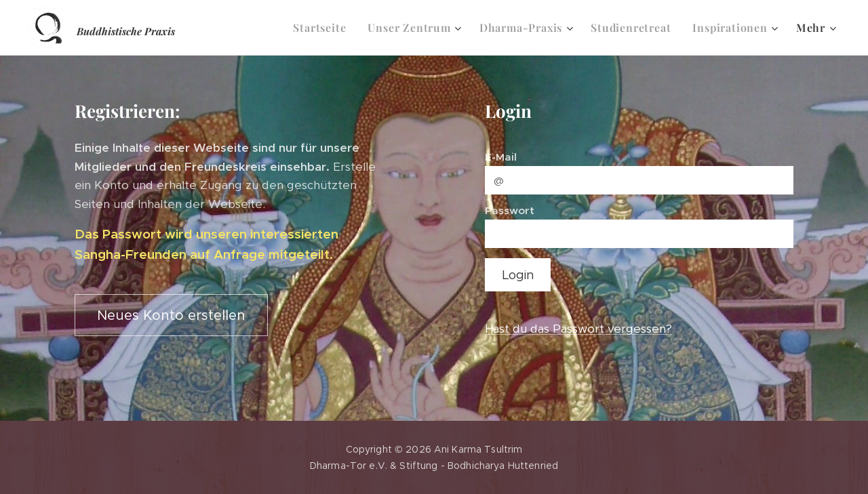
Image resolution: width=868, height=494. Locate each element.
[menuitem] (323, 28)
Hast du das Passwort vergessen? (578, 329)
